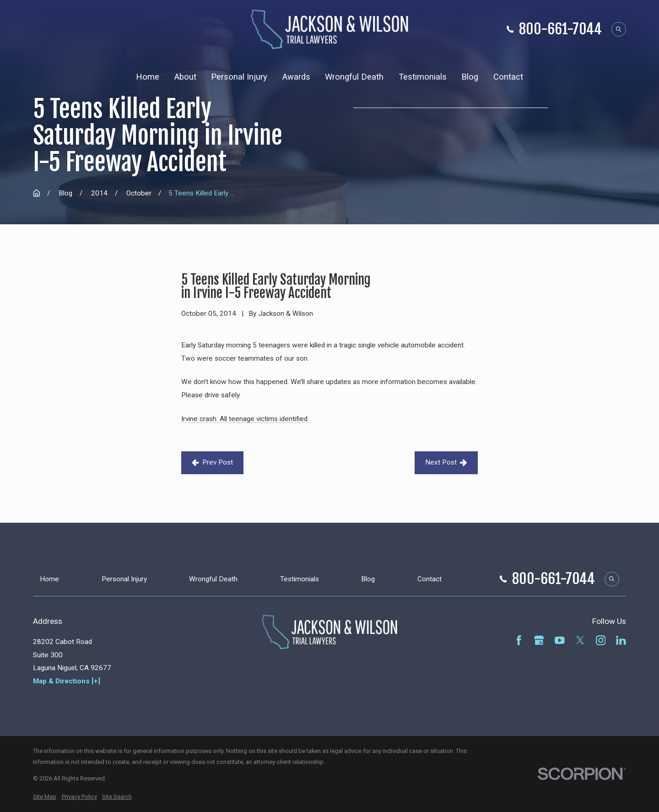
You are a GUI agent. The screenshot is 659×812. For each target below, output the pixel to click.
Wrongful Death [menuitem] (354, 77)
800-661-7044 (560, 30)
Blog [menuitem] (470, 77)
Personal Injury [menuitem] (239, 77)
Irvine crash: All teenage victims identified (244, 419)
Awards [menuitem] (296, 77)
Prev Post (212, 462)
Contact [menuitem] (508, 77)
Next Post (446, 462)
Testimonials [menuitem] (423, 77)
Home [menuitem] (148, 77)
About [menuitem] (185, 77)
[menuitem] (45, 797)
